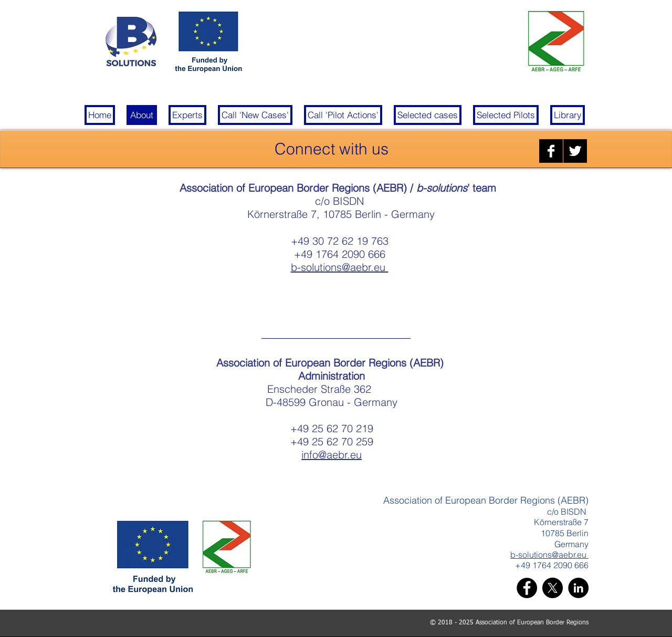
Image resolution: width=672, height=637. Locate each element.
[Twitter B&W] (575, 151)
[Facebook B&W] (551, 151)
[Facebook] (527, 588)
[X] (553, 588)
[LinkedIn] (578, 588)
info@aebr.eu (332, 455)
